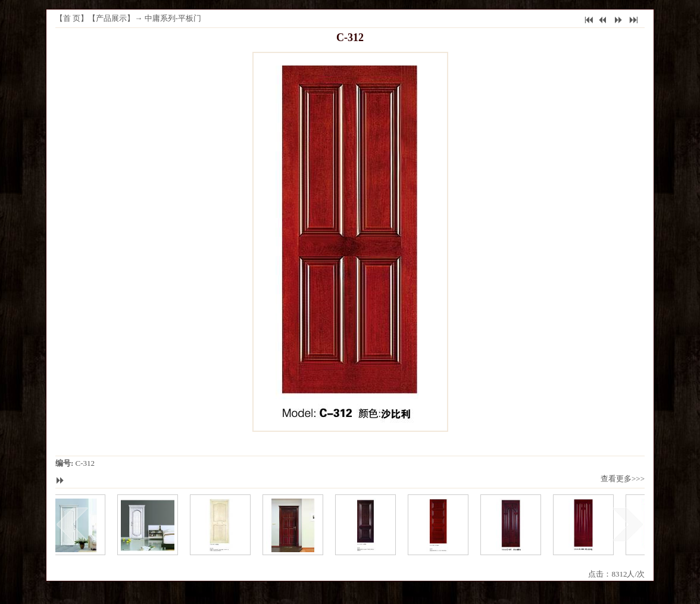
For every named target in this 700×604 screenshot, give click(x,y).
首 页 (72, 18)
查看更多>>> (623, 479)
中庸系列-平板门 (173, 18)
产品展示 (111, 18)
